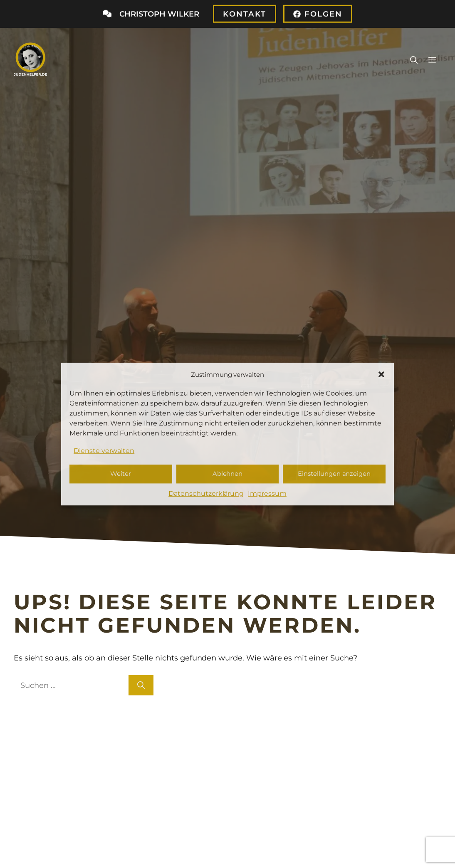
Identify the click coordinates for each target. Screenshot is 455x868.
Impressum (267, 493)
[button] (381, 374)
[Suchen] (141, 685)
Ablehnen (228, 474)
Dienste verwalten (104, 451)
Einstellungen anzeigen (334, 474)
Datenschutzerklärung (206, 493)
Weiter (121, 474)
